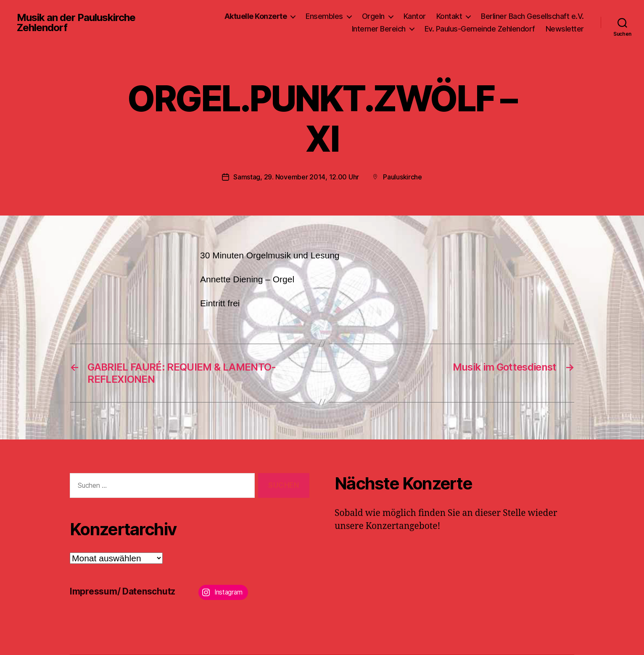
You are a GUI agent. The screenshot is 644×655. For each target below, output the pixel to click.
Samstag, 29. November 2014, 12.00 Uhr (296, 177)
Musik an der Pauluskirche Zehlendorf (76, 23)
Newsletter (565, 29)
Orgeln (373, 16)
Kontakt (449, 16)
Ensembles (324, 16)
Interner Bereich (379, 29)
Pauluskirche (402, 177)
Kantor (415, 16)
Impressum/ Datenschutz (123, 591)
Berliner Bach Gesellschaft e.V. (532, 16)
